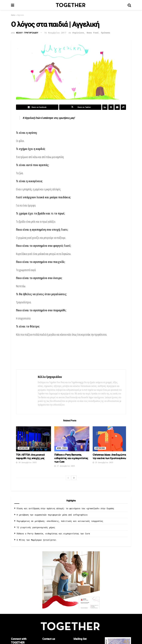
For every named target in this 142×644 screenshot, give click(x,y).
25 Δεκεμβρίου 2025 (103, 463)
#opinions (21, 15)
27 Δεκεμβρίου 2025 (65, 466)
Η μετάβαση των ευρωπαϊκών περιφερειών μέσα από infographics (52, 515)
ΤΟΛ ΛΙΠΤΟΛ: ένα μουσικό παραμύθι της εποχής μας (30, 456)
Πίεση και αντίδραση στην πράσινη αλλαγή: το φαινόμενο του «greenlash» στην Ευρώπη (65, 508)
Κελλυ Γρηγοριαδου (27, 33)
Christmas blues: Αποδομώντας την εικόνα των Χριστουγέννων (110, 456)
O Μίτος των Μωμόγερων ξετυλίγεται (36, 540)
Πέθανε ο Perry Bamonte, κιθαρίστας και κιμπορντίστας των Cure (71, 458)
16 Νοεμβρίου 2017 (55, 33)
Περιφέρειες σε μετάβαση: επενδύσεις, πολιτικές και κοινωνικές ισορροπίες (60, 521)
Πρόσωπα (106, 33)
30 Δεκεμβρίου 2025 (26, 463)
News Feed (92, 33)
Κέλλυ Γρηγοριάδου (50, 377)
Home (13, 15)
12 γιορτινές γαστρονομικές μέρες (36, 527)
